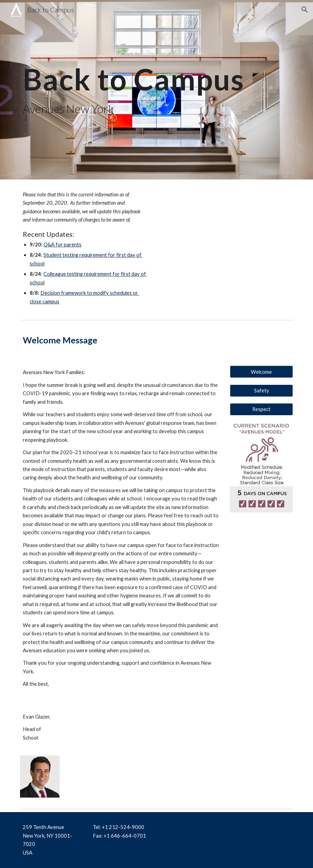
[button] (305, 10)
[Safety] (261, 391)
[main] (156, 90)
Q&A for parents (62, 245)
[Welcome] (261, 372)
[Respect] (261, 409)
